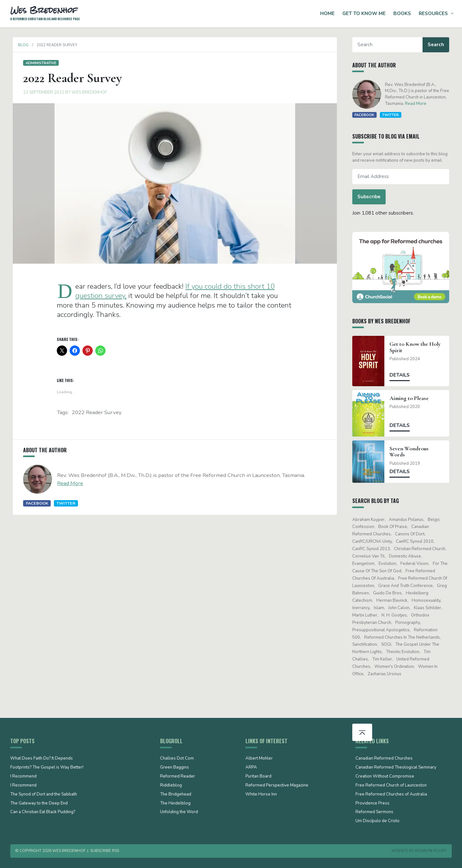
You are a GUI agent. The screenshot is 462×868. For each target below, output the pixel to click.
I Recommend (23, 777)
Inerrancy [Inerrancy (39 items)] (364, 608)
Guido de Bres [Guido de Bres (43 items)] (390, 593)
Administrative (38, 63)
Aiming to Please (412, 398)
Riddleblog (171, 786)
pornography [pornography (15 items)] (410, 623)
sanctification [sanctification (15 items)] (367, 644)
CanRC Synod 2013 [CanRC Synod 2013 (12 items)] (374, 549)
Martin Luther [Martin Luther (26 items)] (367, 615)
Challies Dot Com (177, 759)
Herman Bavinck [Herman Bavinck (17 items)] (394, 600)
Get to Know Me (364, 13)
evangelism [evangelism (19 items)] (366, 564)
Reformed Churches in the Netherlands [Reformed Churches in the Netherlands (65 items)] (405, 637)
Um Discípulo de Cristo (377, 821)
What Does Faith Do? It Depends (42, 759)
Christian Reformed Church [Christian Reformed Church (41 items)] (422, 549)
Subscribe (372, 197)
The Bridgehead (176, 795)
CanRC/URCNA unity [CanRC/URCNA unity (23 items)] (375, 541)
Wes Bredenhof (87, 92)
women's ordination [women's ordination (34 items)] (397, 667)
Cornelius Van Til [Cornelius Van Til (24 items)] (371, 556)
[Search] (390, 45)
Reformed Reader (178, 777)
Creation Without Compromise (385, 777)
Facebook (34, 503)
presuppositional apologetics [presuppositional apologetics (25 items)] (384, 630)
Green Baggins (175, 768)
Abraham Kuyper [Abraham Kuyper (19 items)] (371, 520)
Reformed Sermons (374, 812)
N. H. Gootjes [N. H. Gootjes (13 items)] (397, 615)
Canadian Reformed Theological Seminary (396, 768)
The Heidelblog (175, 804)
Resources (433, 13)
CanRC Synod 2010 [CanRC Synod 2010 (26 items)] (417, 541)
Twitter (63, 503)
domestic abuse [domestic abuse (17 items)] (407, 556)
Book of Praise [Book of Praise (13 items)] (395, 527)
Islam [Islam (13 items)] (381, 608)
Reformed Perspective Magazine (277, 786)
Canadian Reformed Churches (384, 759)
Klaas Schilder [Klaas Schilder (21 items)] (430, 608)
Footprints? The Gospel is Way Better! (47, 768)
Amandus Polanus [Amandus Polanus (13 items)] (409, 520)
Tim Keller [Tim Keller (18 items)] (385, 659)
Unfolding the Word (179, 812)
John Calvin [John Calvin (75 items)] (402, 608)
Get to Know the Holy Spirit (418, 347)
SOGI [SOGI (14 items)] (389, 644)
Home (327, 13)
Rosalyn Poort (431, 851)
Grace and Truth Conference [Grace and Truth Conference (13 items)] (408, 586)
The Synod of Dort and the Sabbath (44, 795)
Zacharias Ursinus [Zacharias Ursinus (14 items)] (387, 674)
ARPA (251, 768)
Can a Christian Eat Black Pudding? (43, 812)
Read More (68, 483)
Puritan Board (258, 777)
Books (402, 13)
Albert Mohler (259, 759)
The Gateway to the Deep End (39, 804)
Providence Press (372, 804)
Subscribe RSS (105, 851)
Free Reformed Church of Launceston (391, 786)
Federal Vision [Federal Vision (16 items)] (417, 564)
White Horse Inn (261, 795)
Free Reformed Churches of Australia (391, 795)
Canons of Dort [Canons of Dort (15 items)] (412, 534)
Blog (21, 45)
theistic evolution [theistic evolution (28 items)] (405, 652)
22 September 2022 (41, 92)
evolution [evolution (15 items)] (390, 564)
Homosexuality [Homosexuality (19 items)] (429, 600)
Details (402, 375)
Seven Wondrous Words (412, 452)
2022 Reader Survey (97, 412)
